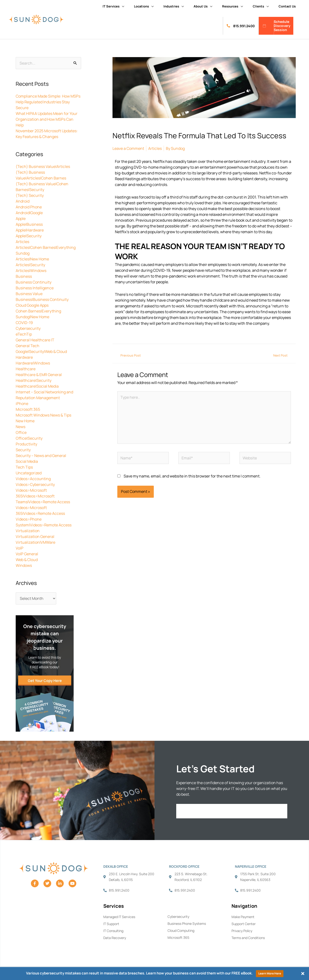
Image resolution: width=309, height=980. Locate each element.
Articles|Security (30, 265)
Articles (22, 242)
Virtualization (28, 531)
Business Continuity (34, 282)
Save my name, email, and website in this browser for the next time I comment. (192, 476)
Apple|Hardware (30, 230)
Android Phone (29, 207)
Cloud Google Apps (32, 305)
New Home (25, 421)
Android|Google (29, 213)
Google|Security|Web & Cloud (41, 351)
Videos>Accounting (33, 479)
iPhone (22, 404)
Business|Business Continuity (42, 299)
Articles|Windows (31, 271)
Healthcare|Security (34, 380)
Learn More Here (270, 973)
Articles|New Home (32, 259)
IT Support (111, 924)
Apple (21, 219)
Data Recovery (115, 938)
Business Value (29, 294)
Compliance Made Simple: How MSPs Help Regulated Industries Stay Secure (48, 102)
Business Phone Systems (187, 924)
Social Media (27, 461)
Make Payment (243, 917)
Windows (24, 565)
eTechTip (24, 334)
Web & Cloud (27, 560)
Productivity (26, 444)
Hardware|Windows (33, 363)
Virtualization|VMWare (35, 542)
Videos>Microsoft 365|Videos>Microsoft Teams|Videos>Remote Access (43, 496)
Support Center (244, 924)
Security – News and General (41, 456)
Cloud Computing (181, 930)
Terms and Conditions (248, 938)
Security (23, 450)
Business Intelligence (35, 288)
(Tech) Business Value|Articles (43, 166)
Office (21, 432)
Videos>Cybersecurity (35, 484)
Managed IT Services (119, 917)
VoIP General (27, 554)
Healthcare (26, 369)
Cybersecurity (28, 328)
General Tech (28, 346)
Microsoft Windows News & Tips (43, 415)
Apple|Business (29, 224)
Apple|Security (29, 236)
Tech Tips (24, 467)
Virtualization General (35, 536)
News (21, 427)
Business (24, 276)
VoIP (20, 548)
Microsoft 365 (28, 409)
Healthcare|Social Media (37, 386)
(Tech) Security (30, 195)
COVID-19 (24, 323)
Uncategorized (29, 473)
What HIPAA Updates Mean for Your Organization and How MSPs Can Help (47, 119)
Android (23, 201)
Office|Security (29, 438)
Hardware (24, 357)
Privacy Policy (242, 931)
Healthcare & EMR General (39, 375)
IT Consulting (113, 931)
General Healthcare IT (35, 340)
